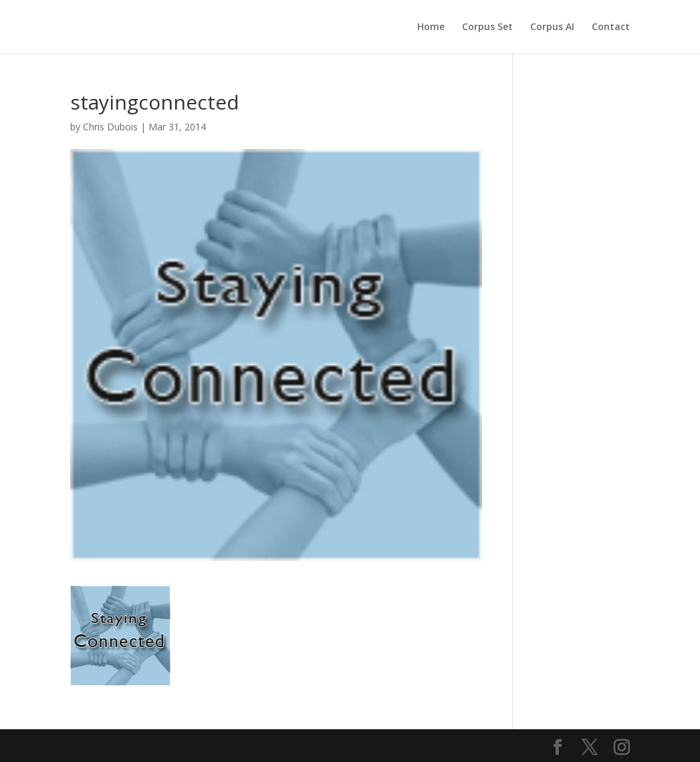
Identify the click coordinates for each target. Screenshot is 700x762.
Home (431, 27)
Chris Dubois (110, 127)
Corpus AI (552, 27)
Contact (611, 27)
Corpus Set (487, 27)
